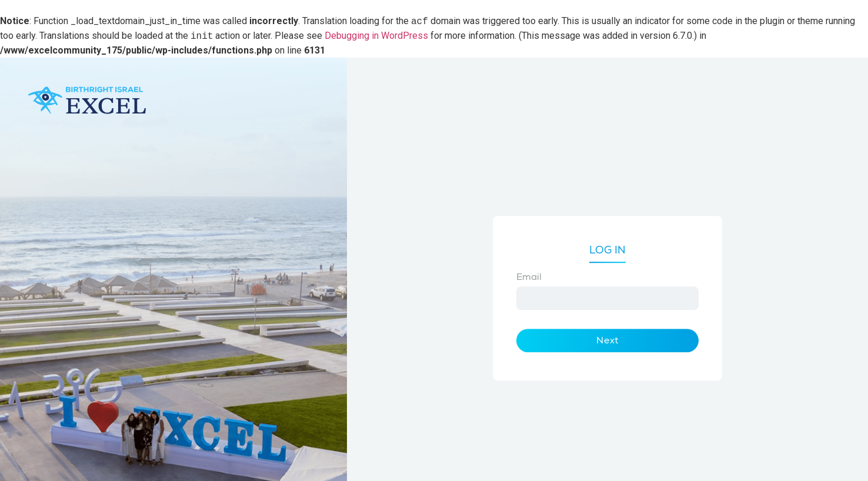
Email (529, 277)
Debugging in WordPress (376, 36)
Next (607, 340)
